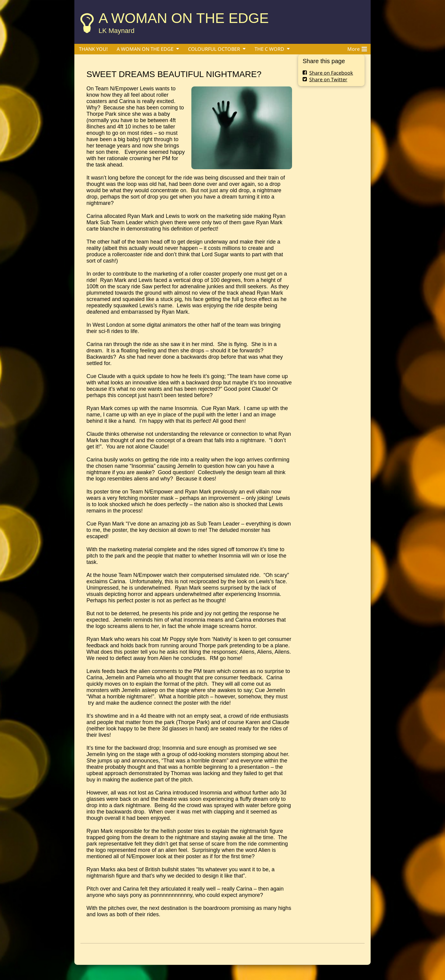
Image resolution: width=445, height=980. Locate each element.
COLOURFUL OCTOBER (214, 49)
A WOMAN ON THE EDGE (184, 18)
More (357, 48)
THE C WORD (269, 49)
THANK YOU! (93, 49)
